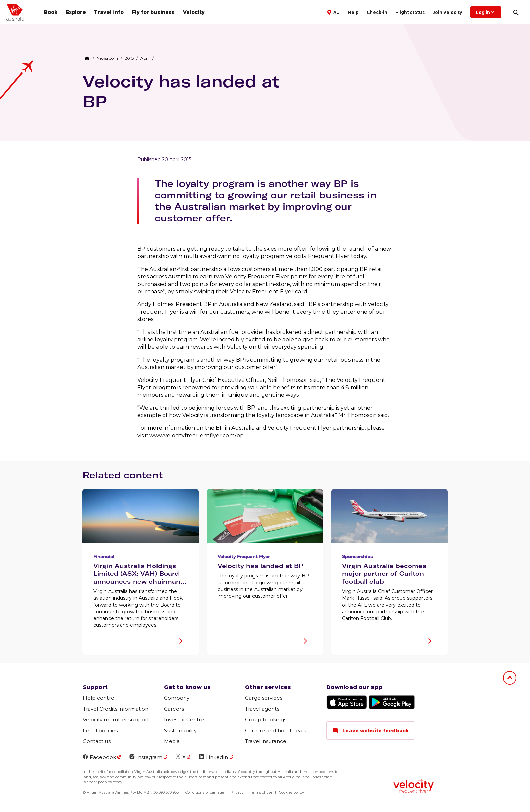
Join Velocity (447, 12)
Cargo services (264, 698)
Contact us (97, 741)
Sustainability (180, 730)
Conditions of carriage (205, 792)
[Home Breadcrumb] (87, 58)
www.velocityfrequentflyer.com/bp (197, 435)
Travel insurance (266, 741)
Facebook (99, 757)
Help (353, 12)
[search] (516, 12)
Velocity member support (116, 720)
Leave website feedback (371, 731)
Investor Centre (184, 720)
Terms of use (261, 792)
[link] (107, 58)
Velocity (194, 12)
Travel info (109, 12)
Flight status (410, 12)
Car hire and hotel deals (275, 730)
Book (51, 12)
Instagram (146, 757)
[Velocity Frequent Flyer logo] (414, 787)
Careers (174, 709)
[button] (334, 12)
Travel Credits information (116, 709)
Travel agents (262, 709)
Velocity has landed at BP (181, 91)
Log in (486, 12)
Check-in (377, 12)
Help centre (99, 698)
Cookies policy (291, 792)
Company (177, 698)
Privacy (237, 792)
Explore (76, 12)
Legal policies (100, 730)
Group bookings (266, 720)
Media (172, 741)
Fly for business (153, 12)
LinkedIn (214, 757)
